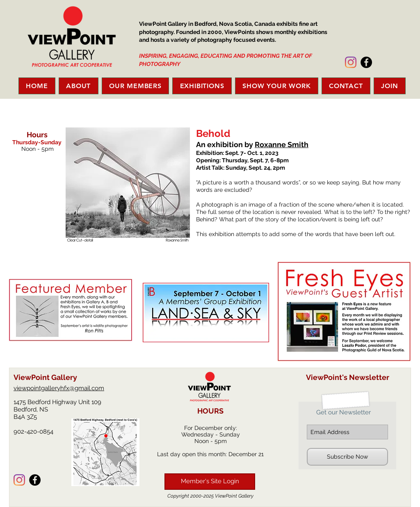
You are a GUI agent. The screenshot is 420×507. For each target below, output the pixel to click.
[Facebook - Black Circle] (366, 62)
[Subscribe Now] (347, 457)
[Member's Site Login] (210, 482)
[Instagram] (351, 62)
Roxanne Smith (282, 144)
